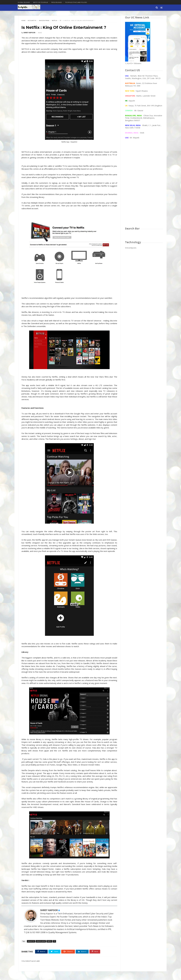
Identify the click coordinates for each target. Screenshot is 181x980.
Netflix (55, 21)
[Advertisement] (144, 185)
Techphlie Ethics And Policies (76, 2)
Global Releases (24, 2)
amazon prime (44, 21)
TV (61, 21)
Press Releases (57, 2)
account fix (32, 21)
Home (24, 21)
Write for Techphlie (41, 2)
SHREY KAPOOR (49, 919)
